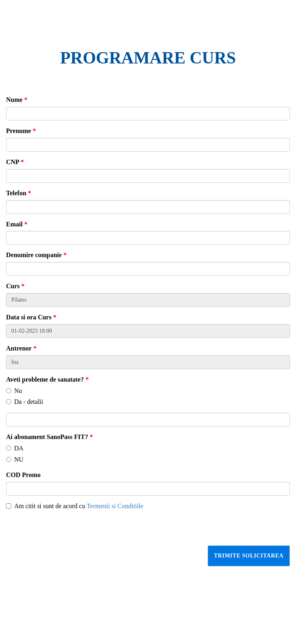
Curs (15, 286)
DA (15, 448)
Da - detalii (25, 402)
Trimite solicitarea (249, 556)
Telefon (19, 193)
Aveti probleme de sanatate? (47, 379)
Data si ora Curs (31, 317)
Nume (17, 100)
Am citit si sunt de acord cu (75, 506)
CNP (15, 162)
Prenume (21, 131)
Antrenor (21, 348)
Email (17, 224)
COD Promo (23, 475)
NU (15, 459)
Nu (14, 391)
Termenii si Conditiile (115, 506)
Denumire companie (36, 255)
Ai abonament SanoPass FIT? (49, 437)
